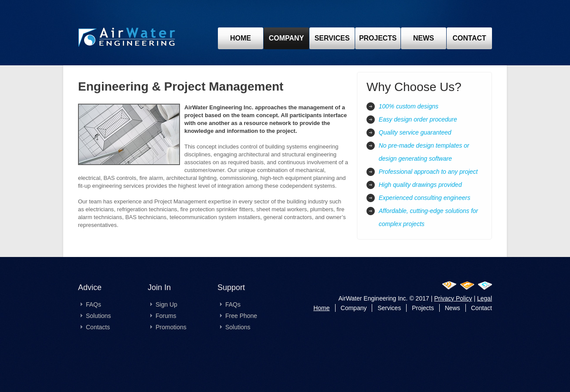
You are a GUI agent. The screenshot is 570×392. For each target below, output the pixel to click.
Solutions (98, 316)
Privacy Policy (453, 298)
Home (241, 38)
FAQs (93, 304)
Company (287, 38)
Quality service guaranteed (415, 132)
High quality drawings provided (420, 185)
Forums (166, 316)
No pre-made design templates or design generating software (424, 152)
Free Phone (241, 316)
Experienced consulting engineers (424, 198)
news (424, 38)
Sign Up (166, 304)
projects (378, 38)
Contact (482, 308)
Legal (485, 298)
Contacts (98, 327)
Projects (423, 308)
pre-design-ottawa (127, 39)
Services (332, 38)
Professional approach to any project (428, 172)
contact (469, 38)
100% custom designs (409, 106)
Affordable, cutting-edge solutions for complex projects (428, 217)
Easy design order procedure (418, 119)
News (453, 308)
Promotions (171, 327)
